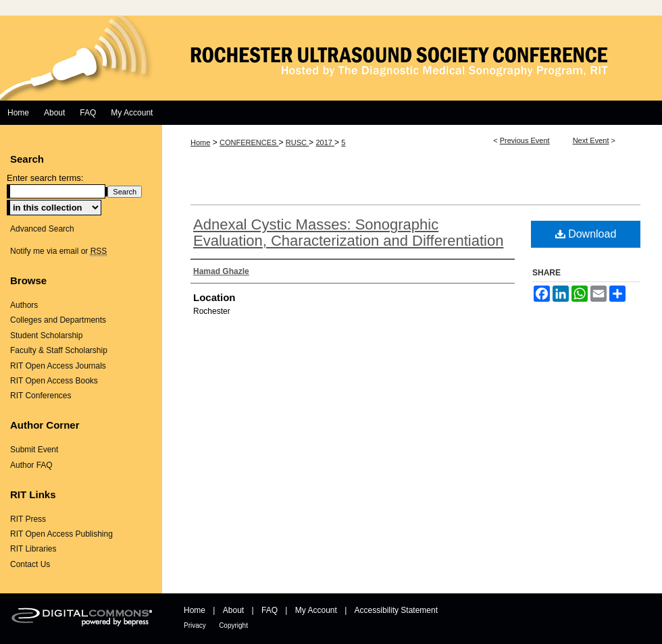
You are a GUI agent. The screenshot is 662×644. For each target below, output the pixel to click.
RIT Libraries (33, 549)
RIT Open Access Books (54, 381)
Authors (24, 305)
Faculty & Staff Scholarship (59, 350)
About (233, 610)
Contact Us (30, 564)
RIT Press (28, 519)
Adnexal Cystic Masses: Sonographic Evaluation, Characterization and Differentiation (348, 233)
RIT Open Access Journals (58, 366)
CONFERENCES (249, 142)
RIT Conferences (41, 396)
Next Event (591, 140)
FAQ (270, 610)
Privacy (195, 625)
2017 (325, 142)
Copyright (233, 625)
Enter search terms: (45, 178)
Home (200, 142)
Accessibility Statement (396, 610)
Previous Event (525, 140)
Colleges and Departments (58, 320)
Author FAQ (31, 465)
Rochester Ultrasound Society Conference (331, 58)
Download (586, 234)
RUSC (297, 142)
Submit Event (34, 450)
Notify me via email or (58, 251)
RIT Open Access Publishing (61, 534)
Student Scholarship (46, 336)
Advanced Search (42, 229)
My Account (316, 610)
